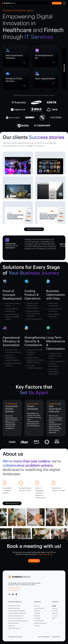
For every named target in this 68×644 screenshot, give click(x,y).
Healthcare (37, 611)
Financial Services (39, 608)
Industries (55, 611)
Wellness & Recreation (40, 623)
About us (55, 608)
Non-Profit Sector (39, 621)
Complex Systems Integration (17, 611)
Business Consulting (14, 608)
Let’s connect (57, 3)
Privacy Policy (56, 637)
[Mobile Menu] (64, 3)
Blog (54, 618)
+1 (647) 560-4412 (14, 590)
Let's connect (34, 561)
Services (55, 613)
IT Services (37, 613)
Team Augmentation (14, 628)
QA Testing (11, 626)
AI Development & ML (14, 606)
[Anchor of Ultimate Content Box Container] (64, 68)
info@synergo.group (14, 588)
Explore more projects (34, 229)
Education (37, 606)
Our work (55, 616)
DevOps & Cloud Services (15, 618)
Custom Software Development (17, 613)
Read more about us (12, 503)
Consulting (37, 618)
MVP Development (14, 623)
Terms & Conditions (44, 637)
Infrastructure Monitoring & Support (18, 621)
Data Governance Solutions (16, 616)
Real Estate (37, 616)
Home (54, 606)
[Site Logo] (9, 3)
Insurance (37, 626)
